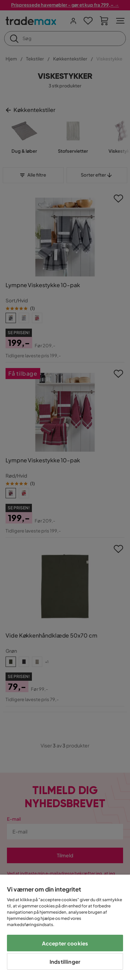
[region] (65, 927)
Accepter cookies (65, 943)
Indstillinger (65, 962)
